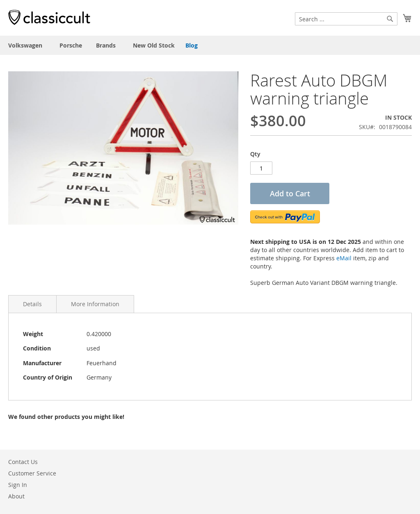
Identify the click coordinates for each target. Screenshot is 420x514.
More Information (95, 304)
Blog (192, 45)
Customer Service (32, 473)
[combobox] (346, 19)
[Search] (390, 19)
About (16, 496)
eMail (344, 258)
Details (32, 304)
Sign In (18, 485)
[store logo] (49, 17)
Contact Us (23, 462)
